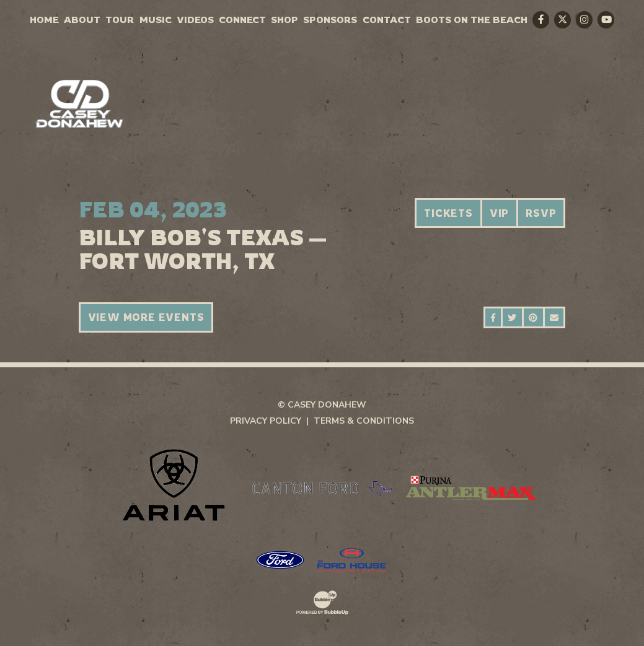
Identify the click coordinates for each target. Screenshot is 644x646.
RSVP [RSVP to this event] (541, 213)
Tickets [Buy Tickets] (448, 213)
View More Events (146, 317)
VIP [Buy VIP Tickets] (499, 213)
